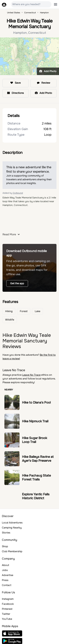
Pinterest (7, 609)
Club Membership (12, 551)
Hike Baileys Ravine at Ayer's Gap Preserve (38, 459)
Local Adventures (12, 523)
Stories (6, 533)
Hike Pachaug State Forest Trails (36, 477)
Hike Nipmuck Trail (35, 421)
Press (5, 580)
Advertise (8, 575)
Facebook (8, 604)
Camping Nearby (12, 528)
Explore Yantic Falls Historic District (36, 496)
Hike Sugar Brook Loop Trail (35, 440)
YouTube (7, 619)
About (6, 565)
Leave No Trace (31, 375)
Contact (7, 585)
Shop (5, 546)
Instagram (8, 599)
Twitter (6, 614)
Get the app (17, 283)
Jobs (5, 570)
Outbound (18, 193)
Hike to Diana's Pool (36, 403)
